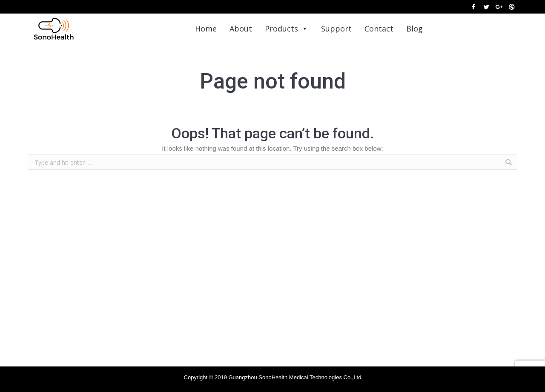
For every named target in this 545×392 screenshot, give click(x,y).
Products (287, 29)
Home (206, 29)
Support (336, 29)
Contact (379, 29)
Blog (414, 29)
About (241, 29)
